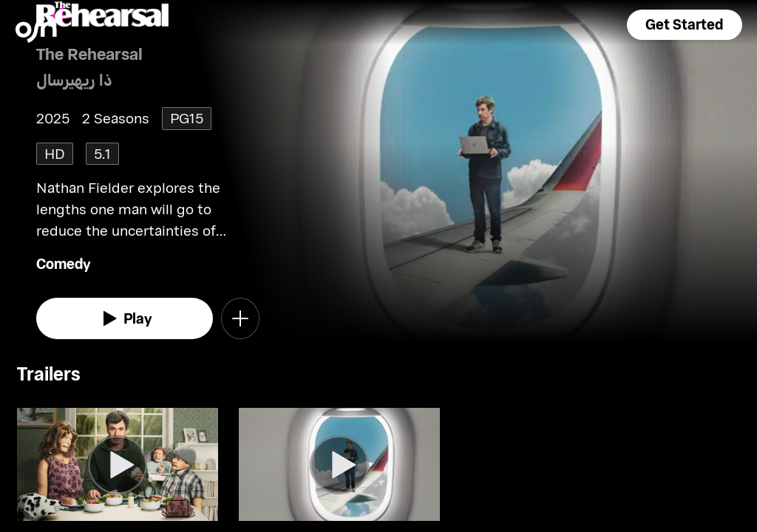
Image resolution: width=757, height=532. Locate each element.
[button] (685, 25)
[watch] (125, 318)
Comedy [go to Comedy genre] (64, 263)
